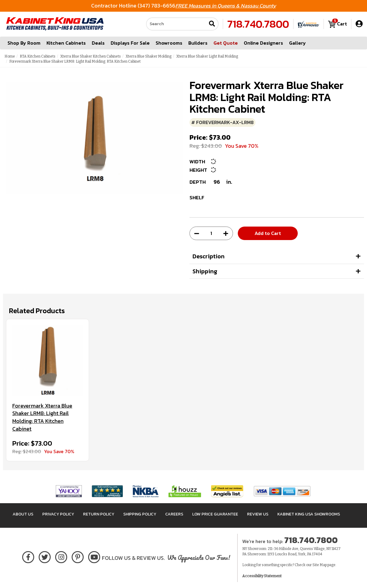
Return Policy (99, 514)
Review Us (258, 514)
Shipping (205, 271)
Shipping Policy (140, 514)
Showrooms (169, 43)
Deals (98, 43)
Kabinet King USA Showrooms (309, 514)
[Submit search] (212, 24)
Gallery (297, 43)
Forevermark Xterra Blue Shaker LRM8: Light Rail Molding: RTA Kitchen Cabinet (42, 417)
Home (10, 56)
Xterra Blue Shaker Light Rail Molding (207, 56)
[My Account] (359, 24)
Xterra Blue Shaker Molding (149, 56)
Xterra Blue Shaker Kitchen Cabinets (91, 56)
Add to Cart (268, 233)
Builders (198, 43)
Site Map (320, 565)
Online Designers (263, 43)
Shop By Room (24, 43)
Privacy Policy (58, 514)
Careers (174, 514)
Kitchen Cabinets (66, 43)
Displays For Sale (130, 43)
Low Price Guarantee (215, 514)
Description (209, 256)
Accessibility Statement (262, 576)
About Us (23, 514)
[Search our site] (176, 24)
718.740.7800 (258, 24)
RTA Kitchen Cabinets (38, 56)
